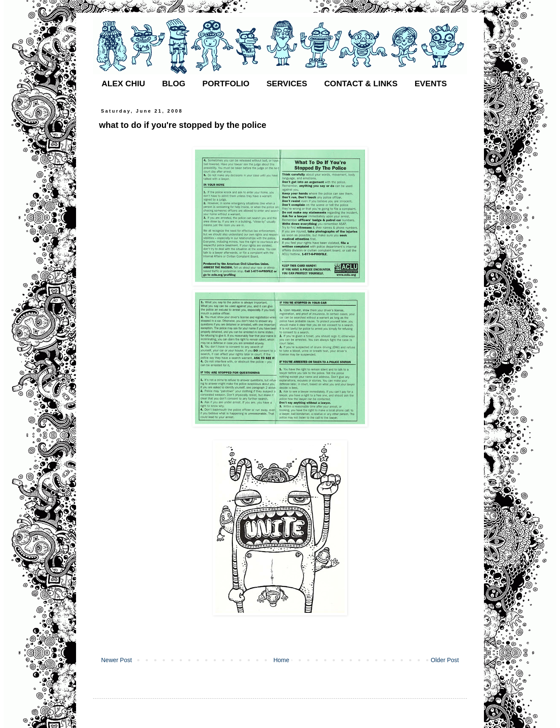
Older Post (445, 660)
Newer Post (116, 660)
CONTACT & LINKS (361, 84)
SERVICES (287, 84)
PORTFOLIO (226, 84)
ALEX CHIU (123, 84)
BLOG (174, 84)
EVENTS (431, 84)
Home (281, 660)
